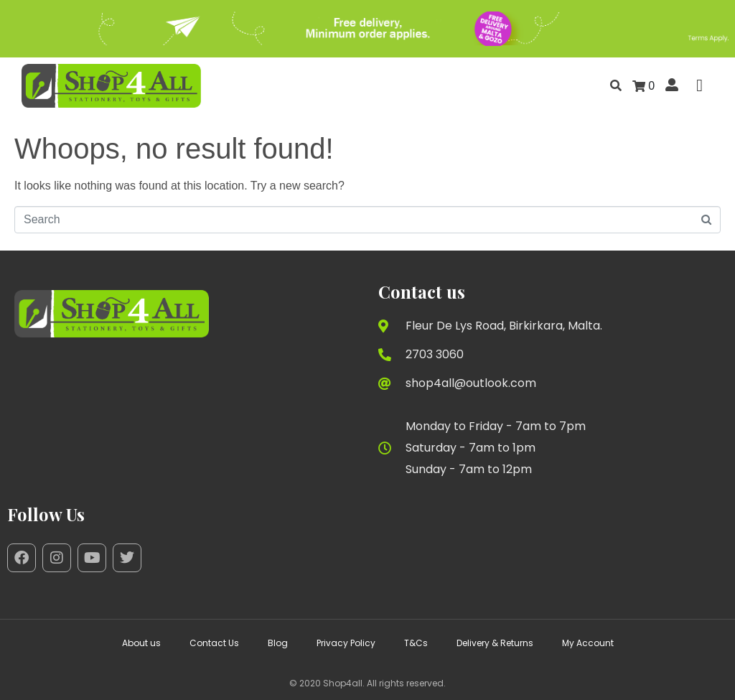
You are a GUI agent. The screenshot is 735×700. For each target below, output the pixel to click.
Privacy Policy (346, 643)
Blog (278, 643)
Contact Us (214, 643)
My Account (588, 643)
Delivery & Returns (495, 643)
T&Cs (416, 643)
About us (141, 643)
